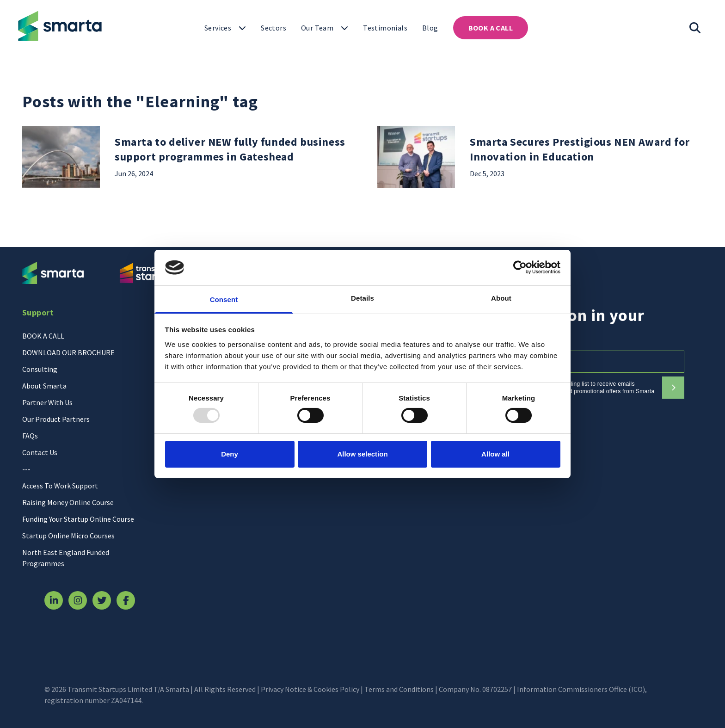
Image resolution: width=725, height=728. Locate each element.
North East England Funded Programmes (66, 558)
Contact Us (40, 452)
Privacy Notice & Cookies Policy (310, 689)
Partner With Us (47, 402)
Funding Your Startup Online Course (78, 519)
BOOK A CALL (43, 336)
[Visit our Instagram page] (78, 600)
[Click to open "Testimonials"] (385, 28)
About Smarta (44, 386)
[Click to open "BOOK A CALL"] (491, 28)
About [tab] (501, 298)
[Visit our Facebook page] (126, 600)
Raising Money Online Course (68, 502)
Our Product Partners (56, 419)
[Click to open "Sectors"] (273, 28)
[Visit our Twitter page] (102, 600)
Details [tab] (362, 298)
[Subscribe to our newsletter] (673, 388)
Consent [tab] (224, 299)
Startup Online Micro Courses (68, 536)
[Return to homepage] (58, 26)
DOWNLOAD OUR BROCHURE (68, 352)
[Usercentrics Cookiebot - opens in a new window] (520, 267)
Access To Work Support (60, 486)
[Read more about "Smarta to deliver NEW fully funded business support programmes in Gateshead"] (231, 157)
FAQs (30, 436)
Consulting (40, 369)
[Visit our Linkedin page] (54, 600)
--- (26, 469)
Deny (230, 454)
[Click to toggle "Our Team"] (325, 28)
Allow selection (362, 454)
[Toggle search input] (695, 28)
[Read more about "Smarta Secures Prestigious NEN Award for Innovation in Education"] (586, 157)
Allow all (495, 454)
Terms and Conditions (399, 689)
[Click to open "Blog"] (430, 28)
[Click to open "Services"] (225, 28)
